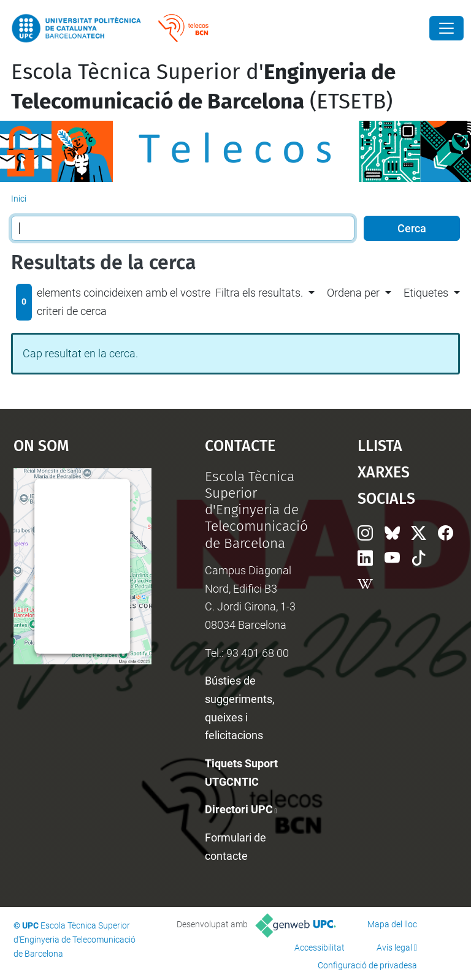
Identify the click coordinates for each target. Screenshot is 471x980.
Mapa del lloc (392, 924)
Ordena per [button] (353, 293)
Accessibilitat (320, 948)
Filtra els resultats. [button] (259, 293)
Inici (19, 199)
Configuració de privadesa (367, 965)
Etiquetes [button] (426, 293)
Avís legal (394, 948)
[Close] (446, 28)
